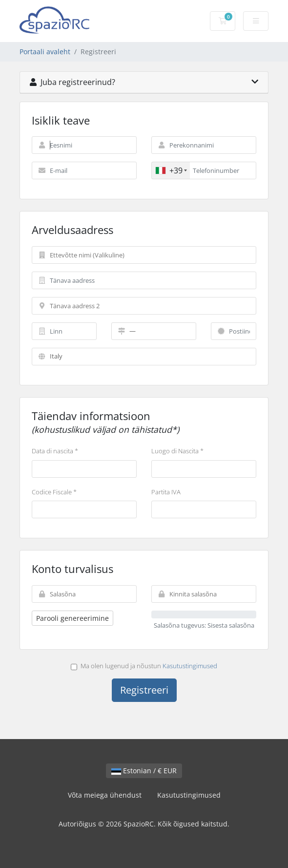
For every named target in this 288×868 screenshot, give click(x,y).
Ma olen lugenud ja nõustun (144, 666)
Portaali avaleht (45, 52)
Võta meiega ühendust (105, 795)
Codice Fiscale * (54, 492)
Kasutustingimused (190, 666)
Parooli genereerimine (72, 618)
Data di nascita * (55, 451)
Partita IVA (166, 492)
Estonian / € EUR (144, 771)
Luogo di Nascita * (177, 451)
